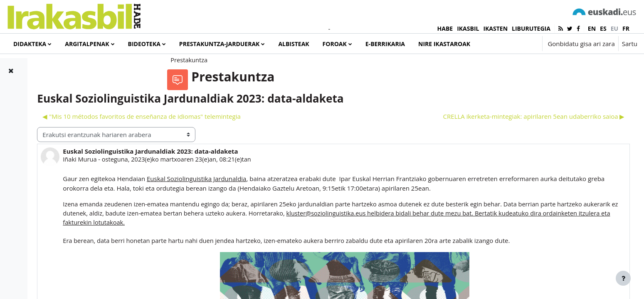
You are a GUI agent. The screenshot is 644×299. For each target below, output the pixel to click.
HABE (445, 28)
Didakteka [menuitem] (30, 44)
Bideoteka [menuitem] (144, 44)
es (603, 28)
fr (626, 28)
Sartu (630, 44)
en (592, 28)
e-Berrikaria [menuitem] (385, 44)
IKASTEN (495, 28)
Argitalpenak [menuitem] (87, 44)
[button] (511, 44)
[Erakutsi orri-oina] (623, 278)
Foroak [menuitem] (335, 44)
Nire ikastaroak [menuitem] (444, 44)
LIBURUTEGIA (531, 28)
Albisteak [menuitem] (294, 44)
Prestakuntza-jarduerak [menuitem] (220, 44)
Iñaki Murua (178, 186)
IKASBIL (468, 28)
